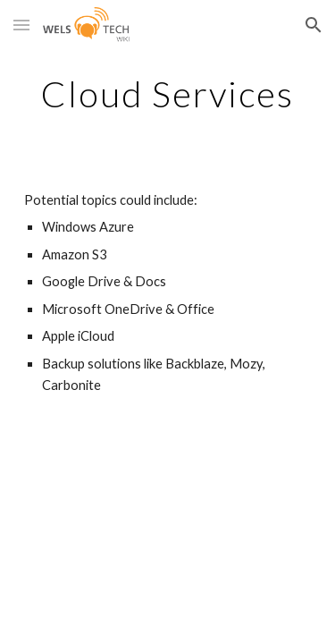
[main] (168, 94)
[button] (21, 25)
